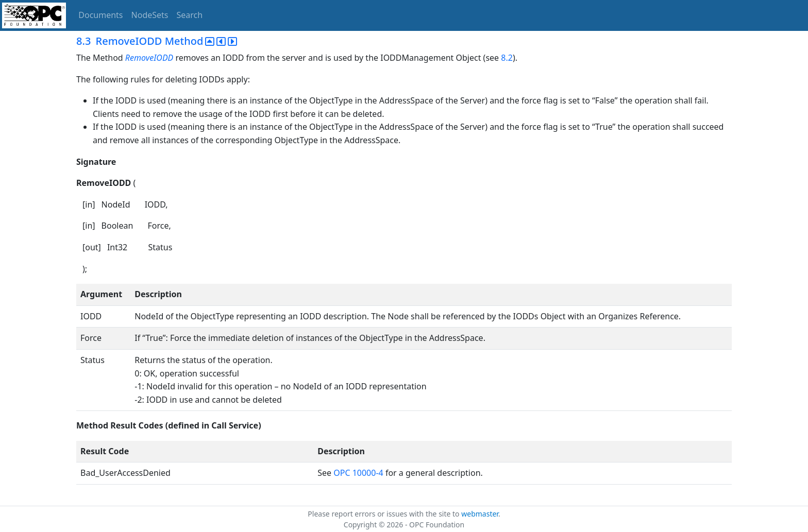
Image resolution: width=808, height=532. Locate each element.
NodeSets (150, 15)
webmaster (480, 514)
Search (190, 15)
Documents (100, 15)
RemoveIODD (149, 58)
